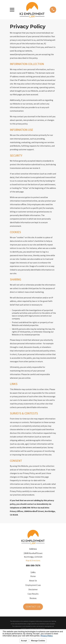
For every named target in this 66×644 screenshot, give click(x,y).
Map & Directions (33, 560)
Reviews (33, 598)
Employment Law (33, 585)
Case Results (33, 594)
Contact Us (33, 607)
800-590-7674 (33, 565)
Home (33, 576)
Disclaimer (33, 589)
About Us (33, 581)
